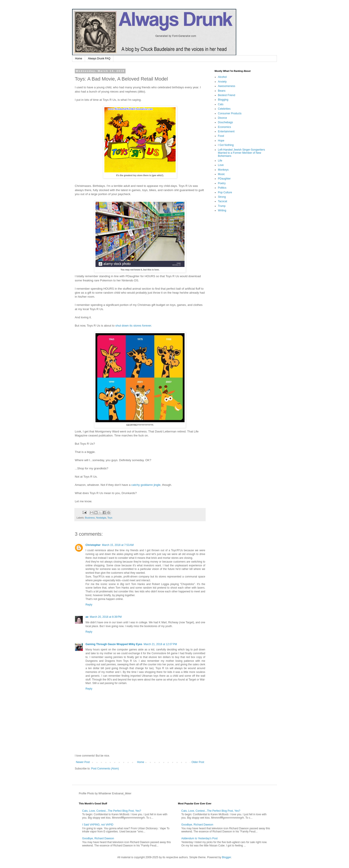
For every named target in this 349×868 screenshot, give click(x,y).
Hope (221, 141)
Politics (222, 188)
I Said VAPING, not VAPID (98, 825)
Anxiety (222, 82)
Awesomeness (227, 86)
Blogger (226, 857)
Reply (89, 605)
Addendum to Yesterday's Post (200, 838)
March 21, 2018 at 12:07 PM (160, 644)
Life (220, 161)
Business (90, 518)
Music (221, 174)
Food (221, 136)
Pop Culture (225, 192)
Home (79, 59)
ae (87, 617)
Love (221, 165)
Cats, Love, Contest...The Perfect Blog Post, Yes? (112, 811)
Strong (222, 197)
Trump (222, 206)
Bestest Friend (226, 95)
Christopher (93, 545)
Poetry (222, 183)
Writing (222, 210)
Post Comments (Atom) (105, 769)
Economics (224, 127)
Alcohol (222, 77)
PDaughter (224, 179)
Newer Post (83, 762)
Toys (110, 518)
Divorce (222, 118)
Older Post (198, 762)
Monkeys (223, 170)
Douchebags (225, 122)
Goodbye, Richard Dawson (98, 838)
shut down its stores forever (133, 326)
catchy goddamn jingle (146, 485)
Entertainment (226, 131)
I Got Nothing (226, 145)
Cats (221, 104)
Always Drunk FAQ (99, 59)
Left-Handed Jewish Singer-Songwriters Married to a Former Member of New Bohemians (241, 153)
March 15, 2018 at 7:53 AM (118, 545)
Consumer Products (230, 113)
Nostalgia (101, 518)
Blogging (223, 100)
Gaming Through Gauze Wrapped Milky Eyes (114, 644)
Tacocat (222, 201)
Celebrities (224, 109)
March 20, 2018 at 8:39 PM (106, 617)
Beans (222, 91)
